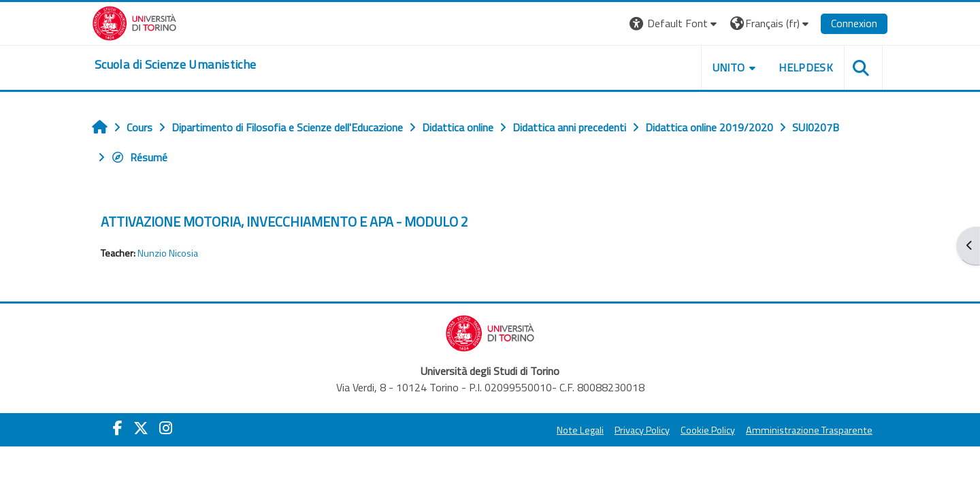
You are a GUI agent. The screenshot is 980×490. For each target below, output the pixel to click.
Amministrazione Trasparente (809, 430)
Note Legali (580, 430)
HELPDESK (806, 67)
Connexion (854, 23)
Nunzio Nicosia (168, 253)
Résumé (139, 157)
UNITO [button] (729, 67)
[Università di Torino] (134, 22)
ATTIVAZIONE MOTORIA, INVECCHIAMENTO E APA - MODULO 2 (284, 222)
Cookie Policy (708, 430)
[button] (675, 23)
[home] (175, 65)
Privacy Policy (642, 430)
